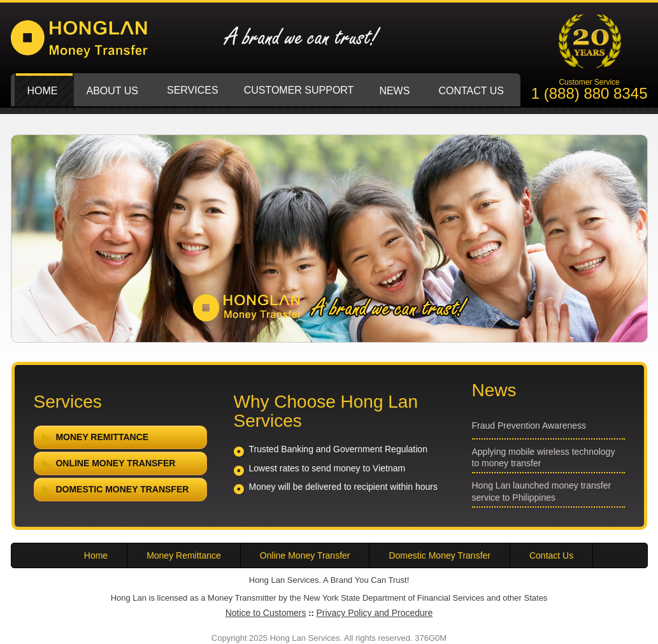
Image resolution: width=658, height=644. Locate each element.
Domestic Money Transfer (113, 492)
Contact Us (551, 555)
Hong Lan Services (96, 46)
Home (96, 555)
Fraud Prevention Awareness (529, 426)
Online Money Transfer (107, 466)
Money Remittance (93, 440)
